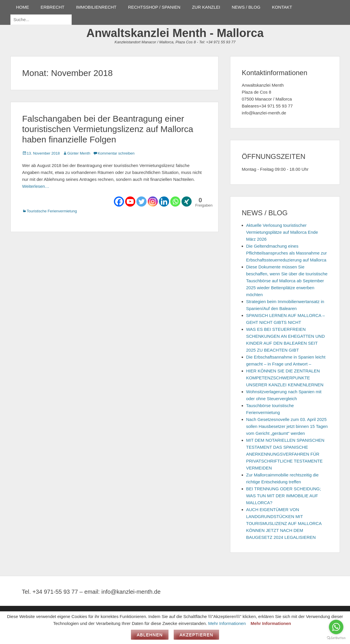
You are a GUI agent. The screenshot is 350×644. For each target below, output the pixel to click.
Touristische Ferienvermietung (52, 211)
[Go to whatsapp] (336, 627)
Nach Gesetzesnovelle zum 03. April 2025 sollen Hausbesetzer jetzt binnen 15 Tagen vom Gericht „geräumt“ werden (287, 426)
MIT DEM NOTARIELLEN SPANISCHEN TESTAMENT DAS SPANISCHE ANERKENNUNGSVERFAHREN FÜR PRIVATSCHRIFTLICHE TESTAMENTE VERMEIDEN (285, 454)
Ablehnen (150, 635)
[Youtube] (130, 202)
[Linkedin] (164, 202)
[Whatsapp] (175, 202)
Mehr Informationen (227, 623)
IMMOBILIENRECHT (96, 7)
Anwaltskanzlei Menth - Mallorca (175, 33)
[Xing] (187, 202)
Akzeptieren (196, 635)
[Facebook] (119, 202)
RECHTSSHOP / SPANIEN (154, 7)
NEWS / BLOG (246, 7)
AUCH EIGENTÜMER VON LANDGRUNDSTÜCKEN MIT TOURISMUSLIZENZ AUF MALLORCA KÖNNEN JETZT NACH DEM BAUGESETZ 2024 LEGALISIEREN (284, 523)
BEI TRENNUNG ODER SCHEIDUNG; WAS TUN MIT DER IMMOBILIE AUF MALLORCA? (284, 496)
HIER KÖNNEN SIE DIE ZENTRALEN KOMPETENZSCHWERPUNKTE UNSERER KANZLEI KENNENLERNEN (285, 378)
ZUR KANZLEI (206, 7)
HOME (23, 7)
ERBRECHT (53, 7)
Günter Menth (79, 153)
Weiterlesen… (36, 186)
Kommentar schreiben (116, 153)
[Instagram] (153, 202)
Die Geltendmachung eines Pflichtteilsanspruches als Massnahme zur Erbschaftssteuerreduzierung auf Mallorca (287, 253)
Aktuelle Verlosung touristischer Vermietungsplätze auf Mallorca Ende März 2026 (282, 232)
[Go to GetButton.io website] (336, 638)
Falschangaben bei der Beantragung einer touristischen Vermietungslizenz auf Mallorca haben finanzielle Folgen (108, 129)
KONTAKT (282, 7)
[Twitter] (141, 202)
